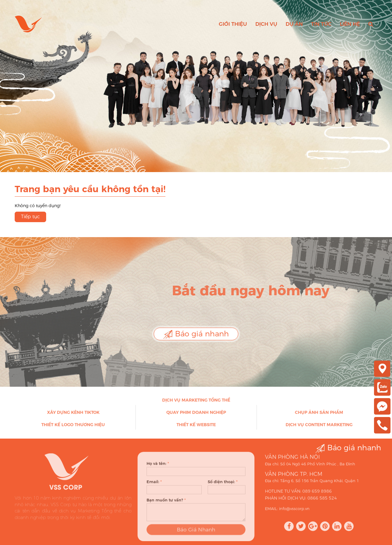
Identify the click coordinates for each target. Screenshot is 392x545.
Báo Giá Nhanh (196, 534)
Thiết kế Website (196, 427)
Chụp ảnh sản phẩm (319, 415)
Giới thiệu (233, 24)
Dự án (294, 24)
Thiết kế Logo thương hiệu (73, 427)
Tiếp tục (30, 217)
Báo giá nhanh (196, 334)
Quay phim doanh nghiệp (196, 415)
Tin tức (321, 24)
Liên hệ (350, 24)
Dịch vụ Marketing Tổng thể (196, 402)
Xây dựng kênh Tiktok (73, 415)
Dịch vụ (266, 24)
